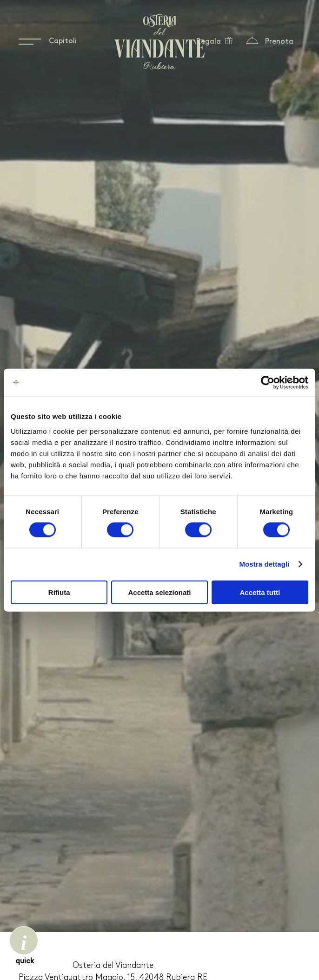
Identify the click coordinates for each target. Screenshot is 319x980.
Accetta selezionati (159, 592)
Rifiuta (59, 592)
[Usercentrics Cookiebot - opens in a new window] (268, 383)
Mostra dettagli (264, 564)
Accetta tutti (260, 592)
